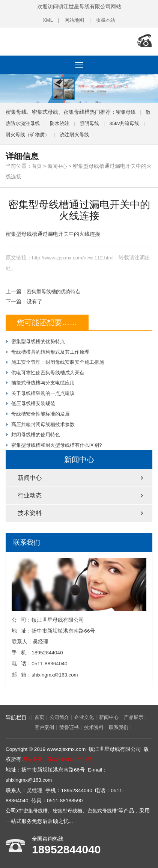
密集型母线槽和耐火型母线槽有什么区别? (60, 441)
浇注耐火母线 (87, 133)
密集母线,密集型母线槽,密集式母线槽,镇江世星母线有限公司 (54, 41)
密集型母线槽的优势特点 (56, 289)
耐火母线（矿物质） (38, 133)
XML (46, 20)
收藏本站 (107, 20)
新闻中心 (59, 165)
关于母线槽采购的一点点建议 (45, 390)
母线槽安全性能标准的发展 (43, 411)
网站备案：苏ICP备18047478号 (59, 756)
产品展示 (19, 724)
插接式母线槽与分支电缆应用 (45, 380)
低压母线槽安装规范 (35, 400)
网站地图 (74, 20)
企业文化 (87, 714)
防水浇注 (68, 122)
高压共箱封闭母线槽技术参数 (45, 421)
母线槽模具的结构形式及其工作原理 (53, 349)
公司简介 (61, 714)
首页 (37, 165)
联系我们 (124, 724)
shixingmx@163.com (55, 671)
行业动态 (30, 492)
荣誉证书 (71, 724)
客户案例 (45, 724)
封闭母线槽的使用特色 (38, 431)
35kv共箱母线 (136, 122)
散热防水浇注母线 (27, 122)
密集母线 (126, 111)
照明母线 (99, 122)
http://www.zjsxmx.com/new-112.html (74, 256)
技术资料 (30, 509)
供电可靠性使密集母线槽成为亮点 (51, 370)
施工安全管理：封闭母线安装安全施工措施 (61, 360)
